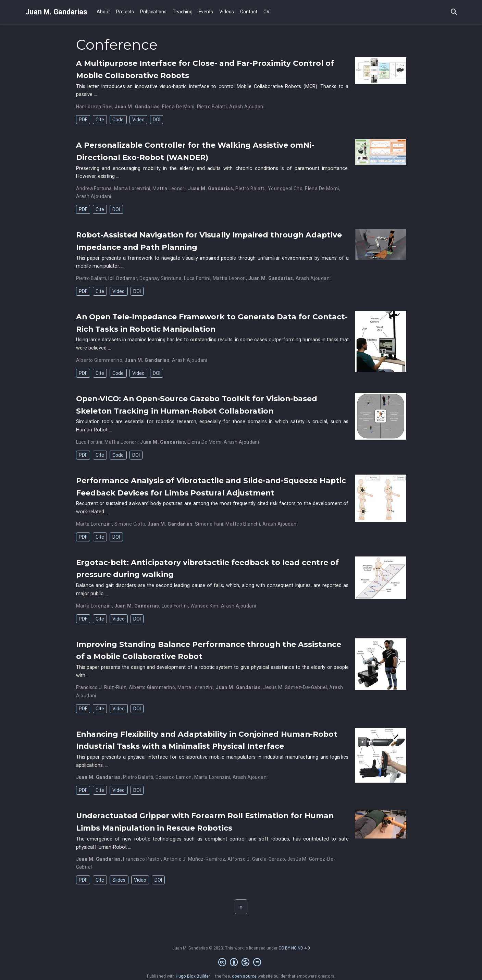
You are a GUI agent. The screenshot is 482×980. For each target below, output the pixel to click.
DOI (157, 120)
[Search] (454, 12)
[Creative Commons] (241, 963)
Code (118, 120)
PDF (83, 120)
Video (138, 120)
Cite (100, 120)
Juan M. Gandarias (56, 12)
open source (244, 976)
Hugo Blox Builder (193, 976)
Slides (119, 880)
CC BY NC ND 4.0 (294, 948)
